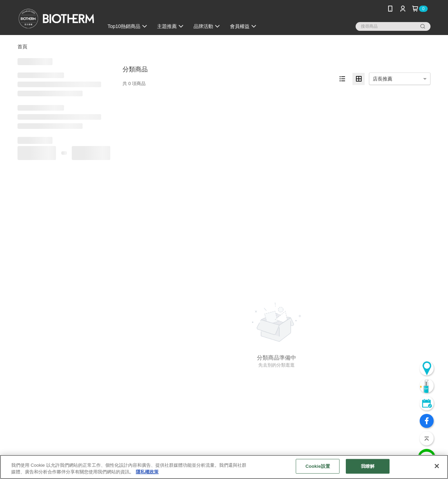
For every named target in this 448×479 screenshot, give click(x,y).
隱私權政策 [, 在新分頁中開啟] (147, 472)
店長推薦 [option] (383, 79)
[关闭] (437, 466)
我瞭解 (368, 466)
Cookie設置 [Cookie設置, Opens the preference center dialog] (318, 466)
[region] (224, 467)
